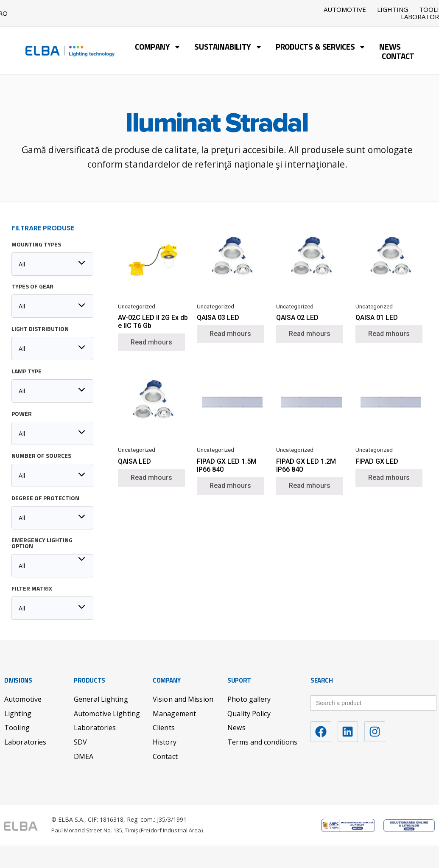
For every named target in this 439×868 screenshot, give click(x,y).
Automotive (345, 10)
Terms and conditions (262, 742)
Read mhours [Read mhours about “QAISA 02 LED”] (310, 333)
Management (174, 713)
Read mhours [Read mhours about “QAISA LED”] (151, 477)
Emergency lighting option (42, 543)
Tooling (17, 727)
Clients (164, 727)
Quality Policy (249, 713)
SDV (80, 742)
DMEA (84, 756)
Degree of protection (45, 498)
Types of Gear (32, 287)
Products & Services (321, 48)
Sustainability (228, 48)
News (390, 48)
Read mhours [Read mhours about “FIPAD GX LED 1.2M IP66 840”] (310, 485)
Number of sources (41, 456)
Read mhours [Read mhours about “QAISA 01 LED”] (389, 333)
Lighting (393, 10)
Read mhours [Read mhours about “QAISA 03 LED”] (230, 333)
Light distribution (40, 329)
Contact (398, 57)
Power (22, 414)
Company (158, 48)
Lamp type (27, 372)
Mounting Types (36, 245)
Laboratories (25, 742)
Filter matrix (32, 589)
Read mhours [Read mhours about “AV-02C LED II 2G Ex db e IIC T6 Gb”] (151, 342)
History (165, 742)
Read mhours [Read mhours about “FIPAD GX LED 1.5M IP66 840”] (230, 485)
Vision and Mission (183, 699)
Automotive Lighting (107, 713)
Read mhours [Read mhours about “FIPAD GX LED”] (389, 477)
